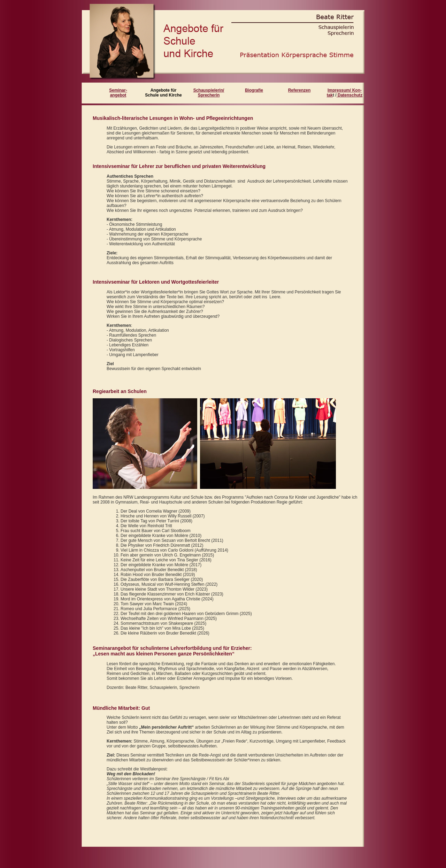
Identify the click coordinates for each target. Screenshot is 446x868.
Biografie (254, 90)
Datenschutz (350, 95)
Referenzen (299, 90)
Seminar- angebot (118, 93)
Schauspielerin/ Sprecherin (209, 93)
